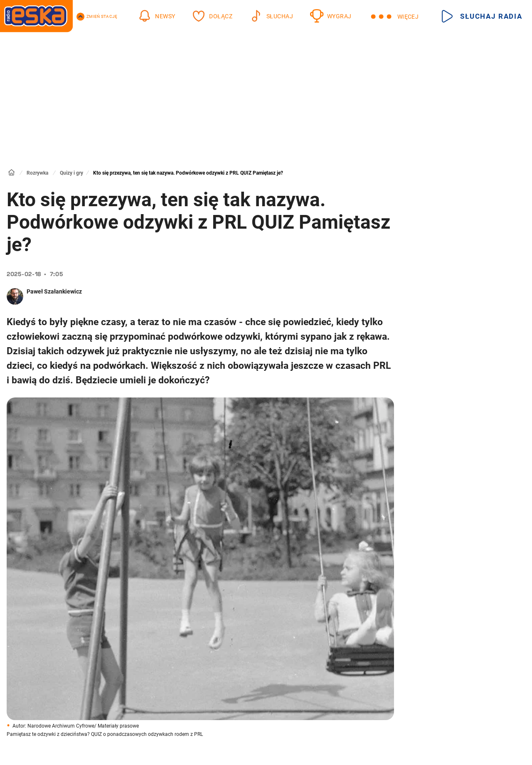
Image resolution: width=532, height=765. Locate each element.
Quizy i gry (71, 173)
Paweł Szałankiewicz (54, 291)
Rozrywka (37, 173)
